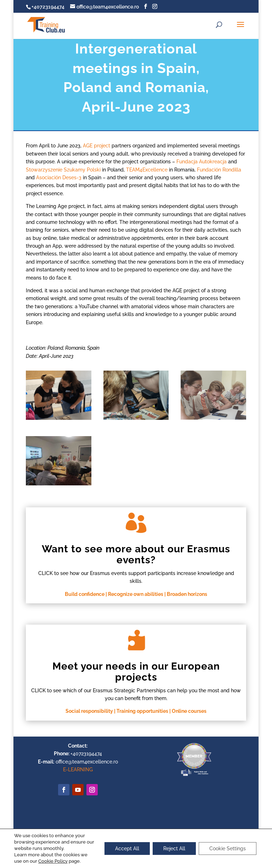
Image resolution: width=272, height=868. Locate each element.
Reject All (174, 849)
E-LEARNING (78, 770)
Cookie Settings (228, 849)
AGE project (97, 146)
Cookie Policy (53, 861)
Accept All (127, 849)
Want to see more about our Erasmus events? (136, 554)
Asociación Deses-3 (59, 177)
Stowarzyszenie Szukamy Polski (63, 170)
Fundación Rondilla (219, 170)
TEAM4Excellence (147, 170)
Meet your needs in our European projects (136, 672)
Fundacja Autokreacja (202, 162)
